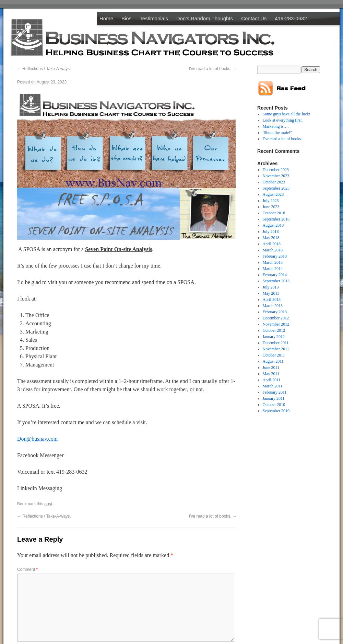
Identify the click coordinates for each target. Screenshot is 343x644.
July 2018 (271, 231)
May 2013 (271, 293)
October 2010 (274, 405)
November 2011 (276, 349)
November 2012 (276, 324)
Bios (126, 18)
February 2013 (275, 312)
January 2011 (274, 398)
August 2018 (273, 225)
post (48, 504)
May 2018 (271, 238)
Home (106, 18)
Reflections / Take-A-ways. (44, 69)
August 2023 (273, 194)
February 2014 (275, 275)
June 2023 (271, 207)
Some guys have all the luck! (287, 114)
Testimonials (154, 18)
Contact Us (254, 18)
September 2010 (276, 411)
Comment (27, 569)
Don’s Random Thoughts (205, 18)
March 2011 (273, 386)
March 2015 (273, 262)
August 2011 (273, 361)
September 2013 (276, 281)
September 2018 (276, 219)
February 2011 (275, 392)
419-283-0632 (291, 18)
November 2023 (276, 176)
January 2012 (274, 337)
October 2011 (274, 355)
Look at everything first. (283, 120)
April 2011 (272, 380)
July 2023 (271, 201)
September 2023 (276, 188)
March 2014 (273, 269)
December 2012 (276, 318)
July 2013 (271, 287)
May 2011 (271, 374)
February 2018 (275, 256)
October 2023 (274, 182)
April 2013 (272, 300)
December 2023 (276, 170)
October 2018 (274, 213)
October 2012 (274, 330)
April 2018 (272, 244)
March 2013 (273, 306)
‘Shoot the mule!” (277, 133)
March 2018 (273, 250)
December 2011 (276, 343)
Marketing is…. (276, 126)
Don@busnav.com (37, 439)
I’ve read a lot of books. (213, 69)
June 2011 (271, 368)
